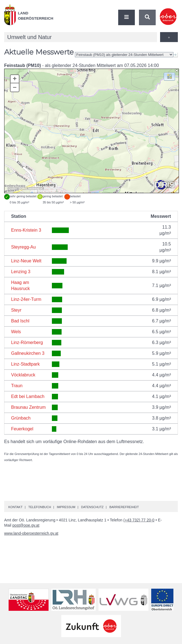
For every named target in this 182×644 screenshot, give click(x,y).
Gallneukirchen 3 (28, 353)
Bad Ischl (20, 321)
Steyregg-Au (23, 247)
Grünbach (21, 418)
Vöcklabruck (23, 375)
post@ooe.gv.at (26, 525)
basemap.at (35, 188)
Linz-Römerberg (27, 342)
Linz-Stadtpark (25, 364)
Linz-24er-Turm (26, 299)
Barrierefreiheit (124, 507)
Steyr (16, 310)
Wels (16, 332)
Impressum (66, 507)
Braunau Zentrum (28, 407)
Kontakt (15, 507)
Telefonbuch (40, 507)
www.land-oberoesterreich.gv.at (31, 533)
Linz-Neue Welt (26, 261)
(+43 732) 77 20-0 (139, 520)
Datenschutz (92, 507)
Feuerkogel (22, 429)
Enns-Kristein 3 (26, 230)
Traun (17, 386)
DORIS (23, 188)
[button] (169, 76)
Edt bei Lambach (28, 396)
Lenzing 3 (21, 272)
